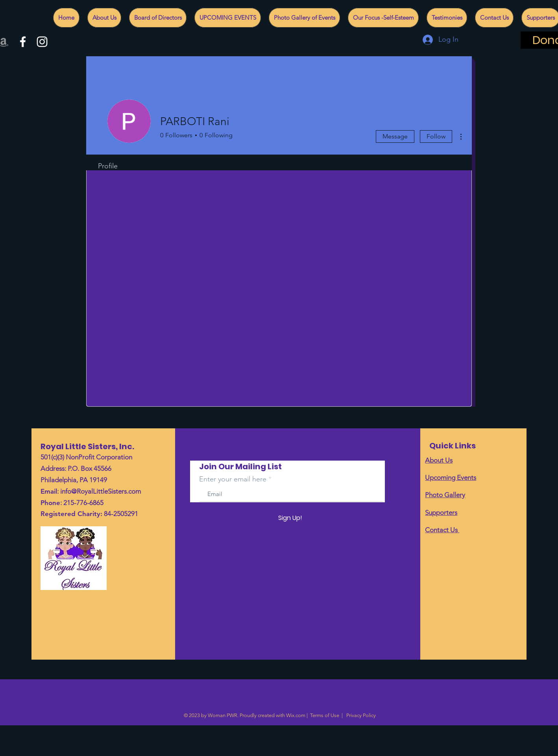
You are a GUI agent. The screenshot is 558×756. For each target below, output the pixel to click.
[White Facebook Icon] (23, 42)
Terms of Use (325, 715)
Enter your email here (233, 479)
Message (395, 136)
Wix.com (296, 715)
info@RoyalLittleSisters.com (101, 491)
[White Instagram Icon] (42, 42)
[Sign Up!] (290, 518)
